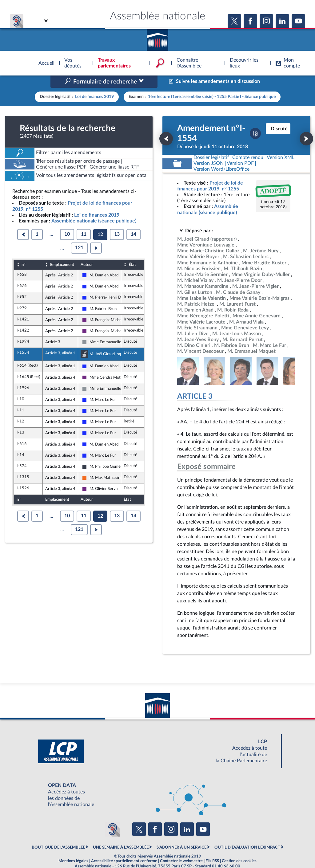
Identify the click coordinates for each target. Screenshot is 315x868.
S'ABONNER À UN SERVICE (181, 834)
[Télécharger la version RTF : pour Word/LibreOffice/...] (221, 156)
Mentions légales (73, 848)
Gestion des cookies (239, 848)
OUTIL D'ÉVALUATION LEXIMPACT (247, 834)
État (132, 251)
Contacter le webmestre (181, 848)
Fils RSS (212, 848)
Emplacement (62, 251)
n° (23, 251)
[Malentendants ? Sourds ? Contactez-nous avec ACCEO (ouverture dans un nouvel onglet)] (113, 816)
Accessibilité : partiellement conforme (124, 848)
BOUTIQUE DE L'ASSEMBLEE (58, 834)
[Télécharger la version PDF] (255, 120)
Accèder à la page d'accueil (157, 38)
